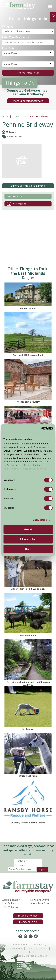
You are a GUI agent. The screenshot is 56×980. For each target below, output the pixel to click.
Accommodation (11, 900)
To (4, 59)
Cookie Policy (15, 948)
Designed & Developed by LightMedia (30, 956)
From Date (9, 48)
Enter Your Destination (16, 37)
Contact (43, 948)
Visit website (17, 204)
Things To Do (19, 116)
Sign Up (42, 869)
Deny (28, 549)
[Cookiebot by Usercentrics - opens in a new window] (40, 428)
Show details (40, 520)
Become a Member (28, 916)
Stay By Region (11, 903)
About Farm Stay (40, 903)
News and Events (40, 900)
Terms (30, 948)
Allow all (28, 529)
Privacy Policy (39, 945)
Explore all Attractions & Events (28, 186)
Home (5, 116)
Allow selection (28, 539)
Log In (28, 952)
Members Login (28, 922)
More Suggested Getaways (28, 101)
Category (8, 26)
